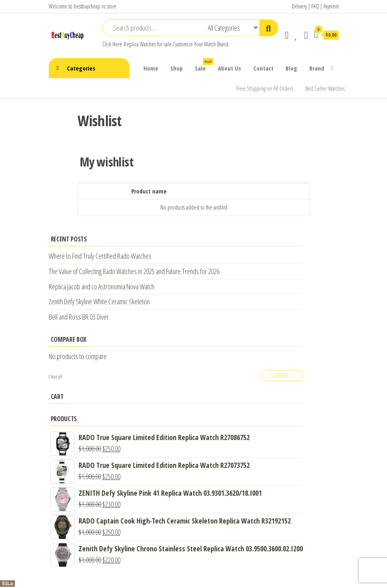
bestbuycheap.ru (90, 6)
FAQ (315, 6)
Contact (263, 68)
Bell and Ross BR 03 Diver (79, 317)
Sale (203, 65)
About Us (230, 68)
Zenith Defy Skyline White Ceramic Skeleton (99, 301)
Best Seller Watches (325, 88)
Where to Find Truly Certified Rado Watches (100, 256)
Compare (280, 375)
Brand (317, 68)
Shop (177, 68)
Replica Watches (140, 44)
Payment (331, 6)
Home (151, 68)
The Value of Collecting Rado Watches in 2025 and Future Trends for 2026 (134, 271)
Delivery (299, 6)
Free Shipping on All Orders (265, 88)
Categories (81, 68)
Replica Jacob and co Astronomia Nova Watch (101, 287)
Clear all (56, 377)
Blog (291, 68)
